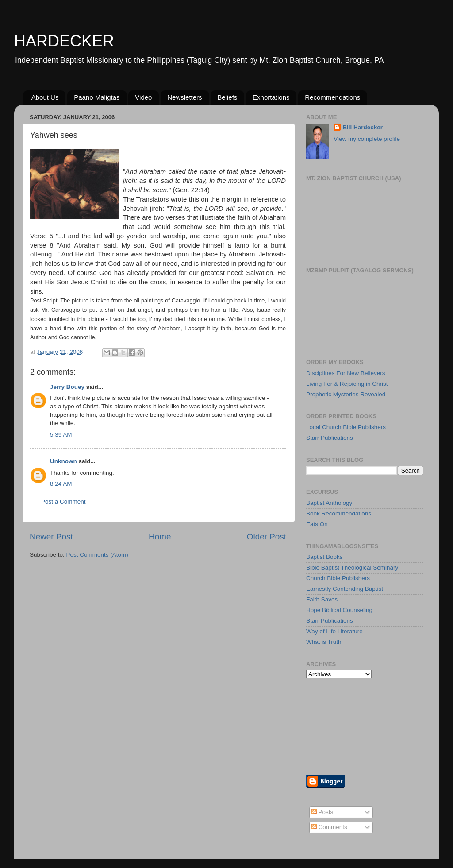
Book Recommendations (339, 513)
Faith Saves (322, 599)
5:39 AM (61, 435)
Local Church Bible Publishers (346, 427)
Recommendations (332, 97)
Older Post (267, 537)
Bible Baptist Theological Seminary (352, 568)
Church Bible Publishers (338, 578)
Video (143, 97)
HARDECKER (64, 41)
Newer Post (51, 537)
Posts (322, 812)
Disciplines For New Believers (346, 373)
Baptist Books (324, 557)
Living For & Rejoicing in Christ (347, 384)
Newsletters (184, 97)
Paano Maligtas (97, 97)
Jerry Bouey (67, 387)
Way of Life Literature (334, 631)
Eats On (317, 524)
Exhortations (271, 97)
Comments (329, 827)
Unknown (63, 461)
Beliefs (227, 97)
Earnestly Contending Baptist (345, 589)
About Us (45, 97)
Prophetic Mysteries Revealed (346, 394)
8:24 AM (61, 484)
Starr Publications (330, 438)
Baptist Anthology (329, 503)
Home (160, 537)
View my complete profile (367, 139)
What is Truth (324, 642)
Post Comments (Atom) (97, 555)
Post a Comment (63, 502)
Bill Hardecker (363, 127)
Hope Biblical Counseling (339, 610)
